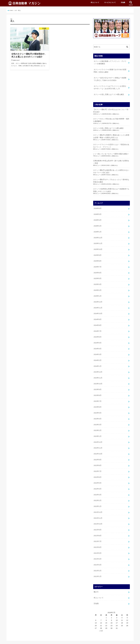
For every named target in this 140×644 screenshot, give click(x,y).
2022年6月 (97, 472)
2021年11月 (98, 512)
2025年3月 (97, 282)
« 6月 (101, 624)
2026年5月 (97, 213)
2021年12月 (98, 506)
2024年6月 (97, 334)
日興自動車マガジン (110, 641)
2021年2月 (97, 564)
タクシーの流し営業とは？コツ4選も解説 (109, 94)
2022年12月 (98, 437)
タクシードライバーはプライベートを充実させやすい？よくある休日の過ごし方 (110, 87)
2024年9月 (97, 316)
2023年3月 (97, 420)
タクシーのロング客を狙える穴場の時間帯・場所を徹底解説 (111, 119)
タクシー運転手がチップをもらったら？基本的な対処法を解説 (111, 179)
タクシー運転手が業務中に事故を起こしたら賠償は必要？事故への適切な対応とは (111, 135)
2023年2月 (97, 426)
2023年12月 (98, 368)
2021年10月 (98, 518)
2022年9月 (97, 454)
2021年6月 (97, 541)
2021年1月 (97, 570)
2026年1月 (97, 230)
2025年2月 (97, 288)
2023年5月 (97, 408)
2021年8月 (97, 529)
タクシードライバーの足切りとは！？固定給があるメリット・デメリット (111, 145)
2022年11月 (98, 443)
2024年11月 (98, 305)
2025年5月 (97, 276)
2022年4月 (97, 483)
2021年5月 (97, 546)
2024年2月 (97, 357)
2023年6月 (97, 403)
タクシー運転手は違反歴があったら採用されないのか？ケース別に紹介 (111, 170)
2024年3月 (97, 351)
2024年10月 (98, 311)
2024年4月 (97, 345)
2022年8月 (97, 460)
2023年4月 (97, 414)
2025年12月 (98, 236)
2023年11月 (98, 374)
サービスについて (110, 2)
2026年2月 (97, 224)
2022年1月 (97, 500)
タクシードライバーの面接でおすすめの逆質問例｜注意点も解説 (110, 71)
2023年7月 (97, 397)
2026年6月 (97, 207)
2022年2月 (97, 495)
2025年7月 (97, 265)
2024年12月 (98, 299)
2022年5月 (97, 478)
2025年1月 (97, 293)
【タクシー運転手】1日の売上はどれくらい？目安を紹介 (111, 110)
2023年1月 (97, 431)
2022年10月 (98, 449)
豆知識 (123, 2)
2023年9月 (97, 385)
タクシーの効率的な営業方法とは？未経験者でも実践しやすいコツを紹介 (111, 189)
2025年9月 (97, 253)
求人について (95, 2)
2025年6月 (97, 270)
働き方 (96, 585)
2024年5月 (97, 339)
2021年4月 (97, 552)
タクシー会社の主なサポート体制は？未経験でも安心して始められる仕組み (110, 79)
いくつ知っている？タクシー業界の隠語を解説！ (111, 153)
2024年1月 (97, 362)
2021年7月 (97, 535)
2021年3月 (97, 558)
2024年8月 (97, 322)
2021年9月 (97, 524)
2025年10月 (98, 247)
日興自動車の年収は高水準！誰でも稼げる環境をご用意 (111, 161)
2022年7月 (97, 466)
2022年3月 (97, 489)
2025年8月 (97, 259)
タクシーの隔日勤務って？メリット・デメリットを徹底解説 (110, 62)
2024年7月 (97, 328)
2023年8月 (97, 391)
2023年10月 (98, 380)
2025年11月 (98, 241)
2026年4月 (97, 219)
